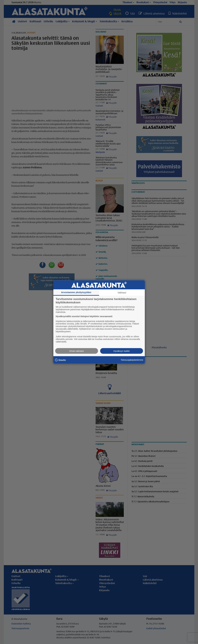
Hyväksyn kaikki (122, 351)
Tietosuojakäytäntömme (132, 360)
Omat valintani (77, 351)
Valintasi (122, 293)
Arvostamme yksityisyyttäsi (76, 292)
